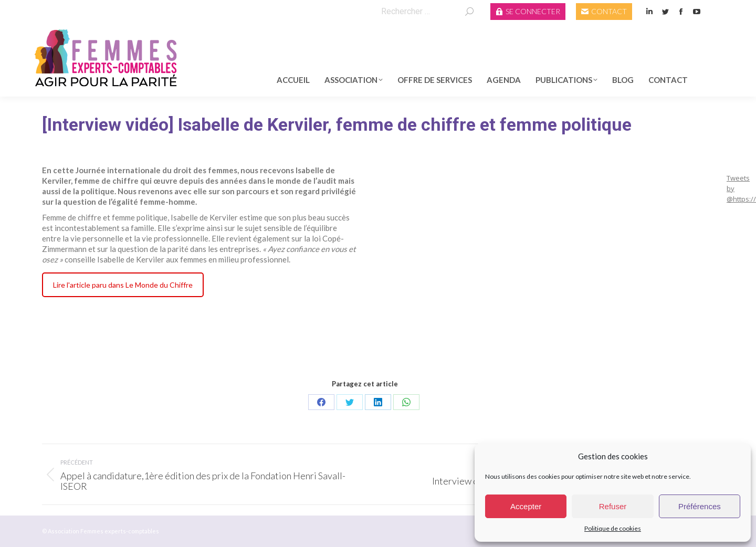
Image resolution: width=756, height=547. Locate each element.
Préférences (700, 506)
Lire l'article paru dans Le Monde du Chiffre (123, 285)
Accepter (526, 506)
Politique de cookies (613, 528)
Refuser (613, 506)
